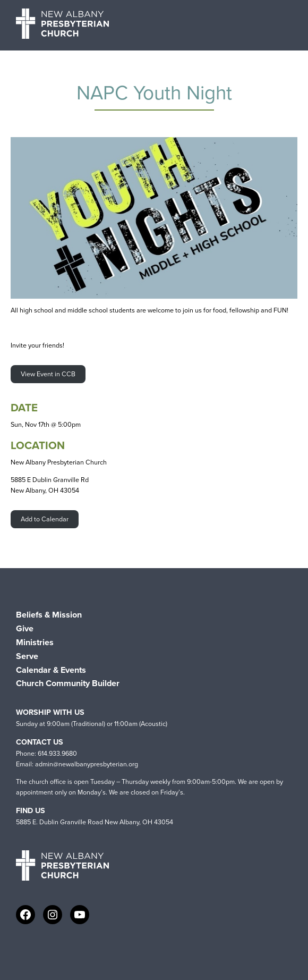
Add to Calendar (45, 519)
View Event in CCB (48, 374)
